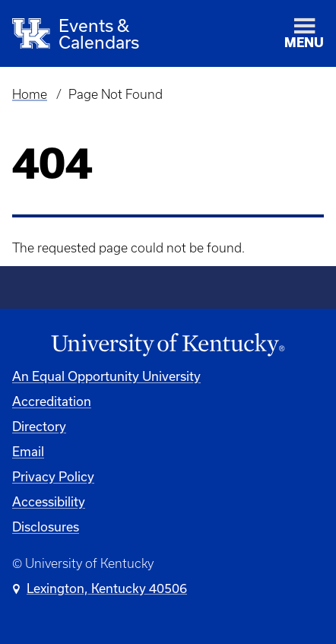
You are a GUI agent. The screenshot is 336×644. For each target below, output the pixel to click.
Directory (39, 426)
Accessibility (49, 501)
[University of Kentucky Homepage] (168, 345)
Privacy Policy (53, 476)
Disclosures (46, 527)
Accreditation (52, 401)
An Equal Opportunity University (106, 376)
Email (28, 451)
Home (30, 94)
